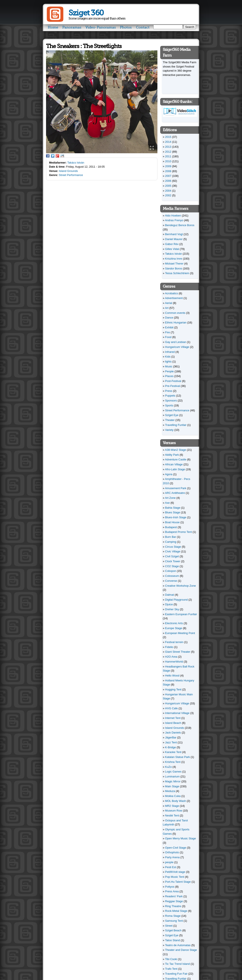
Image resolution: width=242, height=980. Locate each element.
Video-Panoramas (101, 27)
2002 (168, 195)
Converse (171, 581)
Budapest (171, 527)
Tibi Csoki (171, 959)
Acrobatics (171, 293)
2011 (168, 156)
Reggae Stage (174, 901)
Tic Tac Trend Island (178, 964)
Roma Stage (173, 916)
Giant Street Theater (178, 652)
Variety (169, 430)
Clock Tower (173, 561)
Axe (167, 503)
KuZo (168, 767)
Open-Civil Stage (176, 848)
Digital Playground (176, 600)
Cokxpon (171, 571)
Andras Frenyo (174, 220)
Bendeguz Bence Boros (180, 225)
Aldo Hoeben (173, 216)
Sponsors (171, 401)
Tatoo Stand (173, 940)
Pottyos (170, 887)
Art (167, 308)
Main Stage (172, 786)
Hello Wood (172, 676)
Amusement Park (176, 488)
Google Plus (57, 156)
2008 (168, 171)
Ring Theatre (173, 906)
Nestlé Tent (172, 815)
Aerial (168, 303)
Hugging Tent (173, 689)
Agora (169, 474)
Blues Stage (173, 512)
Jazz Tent (171, 742)
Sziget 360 (86, 13)
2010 (168, 161)
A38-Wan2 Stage (176, 450)
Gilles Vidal (172, 249)
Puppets (170, 396)
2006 (168, 181)
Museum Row (174, 811)
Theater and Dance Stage (181, 950)
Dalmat (170, 595)
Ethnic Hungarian (176, 322)
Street (169, 926)
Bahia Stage (173, 508)
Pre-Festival (173, 386)
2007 (168, 176)
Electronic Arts (174, 623)
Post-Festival (173, 381)
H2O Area (171, 657)
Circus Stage (173, 547)
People (169, 371)
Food (168, 337)
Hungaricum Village (177, 347)
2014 (168, 142)
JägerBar (171, 737)
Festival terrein (174, 642)
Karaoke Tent (173, 752)
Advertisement (174, 298)
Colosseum (172, 576)
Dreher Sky (172, 609)
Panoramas (72, 27)
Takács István (76, 163)
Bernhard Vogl (174, 234)
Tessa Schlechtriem (177, 273)
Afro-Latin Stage (175, 469)
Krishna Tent (173, 762)
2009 (168, 166)
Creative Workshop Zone (181, 586)
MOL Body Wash (176, 801)
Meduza (170, 791)
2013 (168, 147)
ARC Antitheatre (175, 493)
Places (169, 376)
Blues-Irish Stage (176, 517)
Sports (169, 405)
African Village (174, 464)
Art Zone (170, 498)
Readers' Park (174, 896)
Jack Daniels (173, 733)
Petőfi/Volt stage (175, 872)
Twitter (53, 156)
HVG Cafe (171, 708)
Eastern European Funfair (181, 614)
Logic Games (173, 772)
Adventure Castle (176, 459)
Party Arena (172, 857)
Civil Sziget (172, 556)
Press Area (172, 891)
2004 (168, 191)
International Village (177, 713)
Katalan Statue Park (178, 757)
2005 (168, 186)
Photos (126, 27)
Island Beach (173, 723)
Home (53, 27)
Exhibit (169, 327)
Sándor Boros (174, 268)
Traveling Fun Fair (176, 974)
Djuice (169, 604)
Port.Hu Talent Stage (178, 882)
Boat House (172, 522)
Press (169, 391)
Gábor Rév (172, 244)
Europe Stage (174, 628)
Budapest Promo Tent (179, 532)
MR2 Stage (172, 806)
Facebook (48, 156)
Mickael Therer (174, 264)
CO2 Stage (172, 566)
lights (168, 361)
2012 (168, 152)
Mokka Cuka (173, 796)
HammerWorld (174, 662)
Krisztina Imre (174, 259)
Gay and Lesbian (176, 342)
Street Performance (71, 175)
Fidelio (169, 647)
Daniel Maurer (174, 239)
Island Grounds (68, 171)
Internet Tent (173, 718)
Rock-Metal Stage (176, 911)
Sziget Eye (172, 415)
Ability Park (172, 455)
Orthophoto (172, 852)
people (169, 862)
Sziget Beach (173, 930)
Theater (170, 420)
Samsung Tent (174, 921)
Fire (167, 332)
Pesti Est (171, 867)
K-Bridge (171, 747)
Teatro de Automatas (178, 945)
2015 (168, 137)
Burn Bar (171, 537)
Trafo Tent (171, 969)
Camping (171, 542)
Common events (175, 313)
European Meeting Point (180, 633)
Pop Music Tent (175, 877)
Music (169, 366)
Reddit (62, 156)
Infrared (170, 352)
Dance (169, 318)
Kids (168, 357)
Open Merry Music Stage (181, 838)
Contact (143, 27)
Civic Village (173, 551)
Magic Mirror (173, 781)
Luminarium (172, 776)
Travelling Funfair (176, 425)
